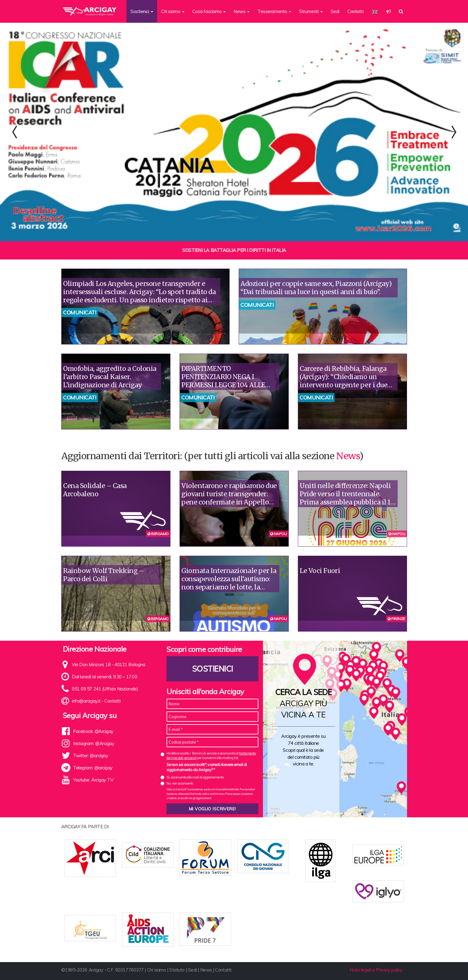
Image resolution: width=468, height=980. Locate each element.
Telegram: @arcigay (93, 768)
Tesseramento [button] (274, 11)
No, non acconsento (180, 783)
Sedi (335, 11)
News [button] (242, 11)
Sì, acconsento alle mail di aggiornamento (195, 777)
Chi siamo (157, 966)
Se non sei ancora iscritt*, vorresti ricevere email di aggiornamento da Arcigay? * (207, 767)
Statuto (177, 966)
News (348, 456)
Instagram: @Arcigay (94, 743)
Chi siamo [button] (173, 11)
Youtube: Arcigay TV (93, 780)
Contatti (355, 11)
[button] (389, 11)
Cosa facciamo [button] (209, 11)
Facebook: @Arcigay (93, 731)
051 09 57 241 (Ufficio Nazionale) (105, 689)
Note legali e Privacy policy (376, 966)
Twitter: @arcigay (91, 756)
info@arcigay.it (86, 701)
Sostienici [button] (142, 11)
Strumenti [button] (311, 11)
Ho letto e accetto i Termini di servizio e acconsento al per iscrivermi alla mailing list (211, 756)
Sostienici (213, 669)
